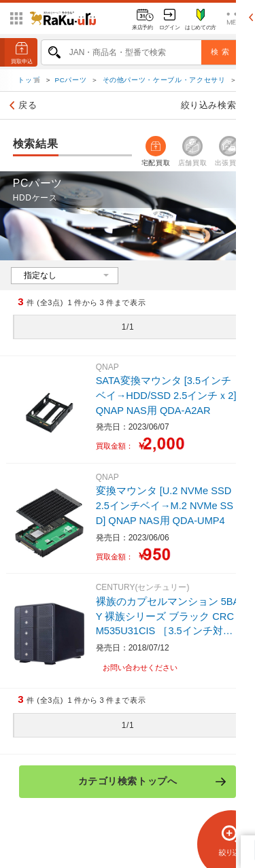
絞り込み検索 (216, 106)
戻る (21, 106)
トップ (30, 81)
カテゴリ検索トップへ (153, 782)
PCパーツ (71, 81)
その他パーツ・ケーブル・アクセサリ (164, 81)
